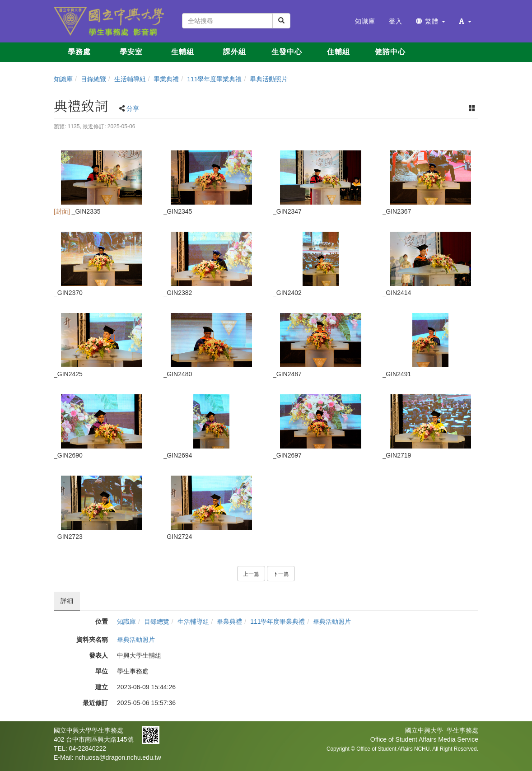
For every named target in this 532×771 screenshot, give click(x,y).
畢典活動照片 (269, 79)
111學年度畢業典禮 (214, 79)
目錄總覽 (93, 79)
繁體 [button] (431, 21)
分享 (133, 108)
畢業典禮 (166, 79)
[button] (465, 21)
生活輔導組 (130, 79)
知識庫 (63, 79)
